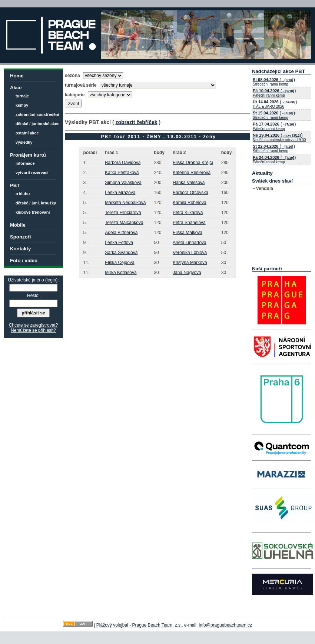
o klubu (23, 194)
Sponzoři (20, 237)
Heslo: (33, 296)
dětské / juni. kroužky (36, 203)
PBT (15, 185)
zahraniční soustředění (37, 114)
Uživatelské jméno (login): (33, 280)
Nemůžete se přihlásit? (33, 330)
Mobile (18, 225)
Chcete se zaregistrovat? (34, 325)
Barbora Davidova (123, 163)
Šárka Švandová (121, 253)
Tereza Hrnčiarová (123, 213)
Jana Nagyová (187, 273)
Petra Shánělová (189, 223)
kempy (22, 105)
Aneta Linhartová (190, 243)
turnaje (22, 96)
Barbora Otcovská (190, 193)
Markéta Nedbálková (125, 203)
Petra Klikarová (188, 213)
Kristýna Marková (190, 263)
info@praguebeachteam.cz (225, 625)
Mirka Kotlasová (121, 273)
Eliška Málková (188, 233)
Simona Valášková (123, 183)
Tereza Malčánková (124, 223)
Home (17, 76)
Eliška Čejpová (120, 263)
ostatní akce (27, 133)
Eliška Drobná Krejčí (193, 163)
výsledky (24, 142)
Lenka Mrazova (120, 193)
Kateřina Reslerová (192, 173)
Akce (16, 88)
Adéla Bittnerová (121, 233)
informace (25, 163)
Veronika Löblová (190, 253)
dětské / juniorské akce (37, 124)
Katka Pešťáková (122, 173)
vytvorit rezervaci (32, 173)
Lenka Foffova (119, 243)
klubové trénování (33, 212)
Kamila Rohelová (190, 203)
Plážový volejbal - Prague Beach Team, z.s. (139, 625)
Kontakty (20, 249)
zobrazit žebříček (136, 122)
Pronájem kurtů (28, 155)
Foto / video (24, 261)
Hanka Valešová (189, 183)
